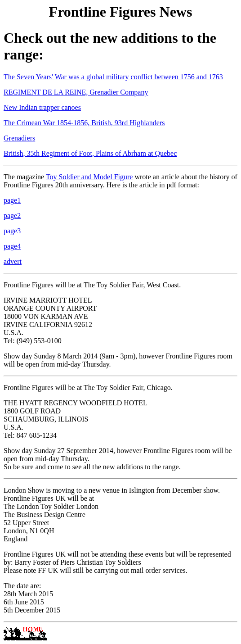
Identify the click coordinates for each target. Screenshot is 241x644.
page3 (12, 231)
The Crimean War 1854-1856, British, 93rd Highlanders (84, 123)
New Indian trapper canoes (42, 107)
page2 (12, 215)
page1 (12, 200)
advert (13, 261)
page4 (12, 246)
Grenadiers (19, 138)
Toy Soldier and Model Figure (89, 177)
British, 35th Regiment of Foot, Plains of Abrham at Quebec (90, 153)
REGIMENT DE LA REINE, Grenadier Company (76, 92)
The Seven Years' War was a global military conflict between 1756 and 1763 (113, 77)
